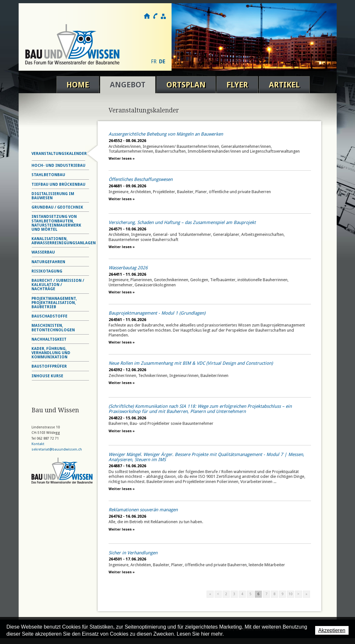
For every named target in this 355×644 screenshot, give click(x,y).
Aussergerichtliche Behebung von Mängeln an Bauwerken (166, 134)
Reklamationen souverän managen (143, 510)
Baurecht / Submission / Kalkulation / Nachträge (58, 285)
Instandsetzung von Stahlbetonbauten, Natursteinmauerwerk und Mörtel (56, 223)
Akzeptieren (332, 630)
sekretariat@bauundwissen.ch (57, 449)
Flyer (237, 85)
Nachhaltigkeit (49, 339)
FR (154, 62)
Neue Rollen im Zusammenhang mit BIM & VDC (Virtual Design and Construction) (191, 363)
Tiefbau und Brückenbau (58, 184)
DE (162, 62)
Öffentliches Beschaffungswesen (141, 179)
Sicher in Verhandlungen (133, 553)
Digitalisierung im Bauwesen (53, 196)
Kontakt (155, 16)
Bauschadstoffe (49, 316)
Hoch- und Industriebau (58, 165)
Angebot (128, 85)
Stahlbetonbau (48, 175)
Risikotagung (47, 271)
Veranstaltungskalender (59, 154)
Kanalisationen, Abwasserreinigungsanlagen (64, 241)
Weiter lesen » (122, 159)
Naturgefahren (48, 262)
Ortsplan (186, 85)
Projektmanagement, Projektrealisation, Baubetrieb (54, 303)
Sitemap (163, 16)
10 (290, 594)
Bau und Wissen (72, 44)
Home (78, 85)
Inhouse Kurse (47, 376)
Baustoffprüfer (49, 366)
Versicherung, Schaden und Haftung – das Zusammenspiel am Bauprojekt (182, 222)
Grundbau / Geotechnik (57, 207)
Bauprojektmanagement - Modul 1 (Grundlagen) (157, 313)
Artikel (284, 85)
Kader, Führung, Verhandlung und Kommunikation (51, 353)
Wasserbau (43, 252)
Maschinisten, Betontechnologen (53, 328)
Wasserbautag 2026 (128, 268)
